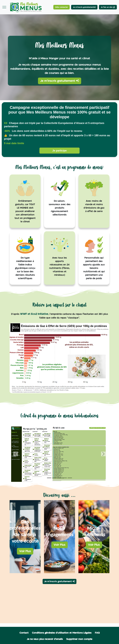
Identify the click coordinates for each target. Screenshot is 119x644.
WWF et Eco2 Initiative (34, 314)
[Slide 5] (70, 478)
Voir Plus (25, 551)
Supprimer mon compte (79, 639)
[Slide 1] (49, 478)
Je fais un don (108, 7)
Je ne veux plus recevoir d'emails (45, 639)
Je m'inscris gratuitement (60, 81)
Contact (24, 633)
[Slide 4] (65, 478)
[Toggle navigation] (4, 7)
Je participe (60, 151)
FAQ (97, 633)
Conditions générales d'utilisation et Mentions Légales (62, 633)
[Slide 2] (54, 478)
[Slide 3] (60, 478)
